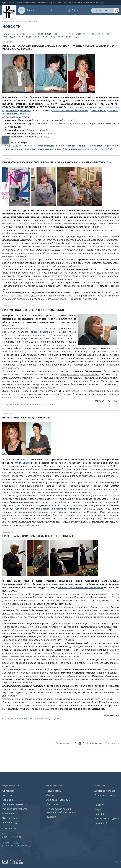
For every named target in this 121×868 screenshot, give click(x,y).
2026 (68, 37)
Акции (98, 810)
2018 (5, 37)
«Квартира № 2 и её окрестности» (72, 214)
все (77, 37)
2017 (108, 34)
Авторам (7, 796)
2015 (93, 34)
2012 (71, 34)
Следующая (96, 743)
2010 (57, 34)
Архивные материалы (58, 800)
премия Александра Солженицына (80, 375)
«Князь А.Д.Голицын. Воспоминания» (81, 588)
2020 (20, 37)
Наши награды (10, 823)
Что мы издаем (10, 818)
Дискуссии (52, 805)
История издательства (15, 809)
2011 (64, 34)
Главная (7, 22)
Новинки (99, 814)
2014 (86, 34)
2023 (44, 37)
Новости (34, 22)
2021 (28, 37)
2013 (78, 34)
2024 (52, 37)
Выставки (52, 817)
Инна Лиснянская (43, 332)
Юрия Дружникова (26, 463)
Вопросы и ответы (105, 796)
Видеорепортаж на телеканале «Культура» (29, 404)
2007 (31, 34)
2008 (40, 34)
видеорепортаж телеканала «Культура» (37, 719)
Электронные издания (107, 819)
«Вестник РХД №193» (15, 114)
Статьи (50, 796)
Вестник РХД (102, 823)
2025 (60, 37)
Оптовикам (8, 791)
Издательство (20, 22)
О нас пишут (9, 814)
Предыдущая (62, 743)
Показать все (112, 743)
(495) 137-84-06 (12, 837)
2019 (12, 37)
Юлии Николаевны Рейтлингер (70, 111)
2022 (36, 37)
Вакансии (8, 800)
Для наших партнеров (15, 805)
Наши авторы (54, 791)
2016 (101, 34)
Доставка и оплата (105, 791)
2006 (23, 34)
